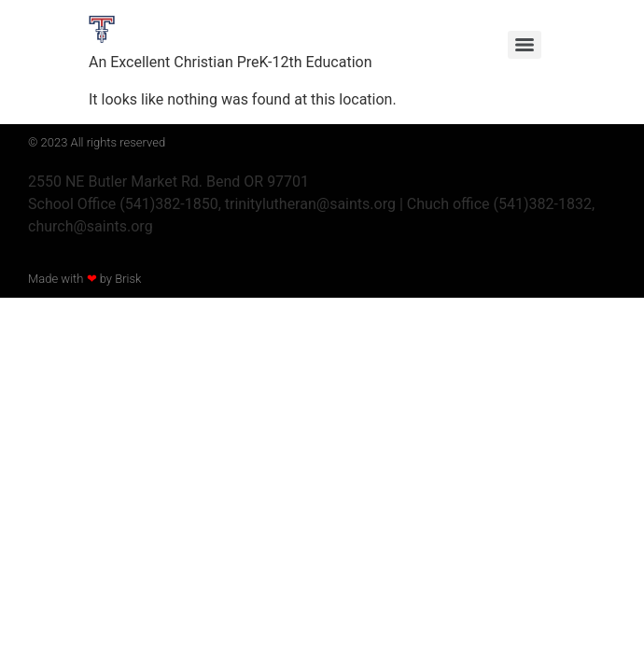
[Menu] (525, 45)
